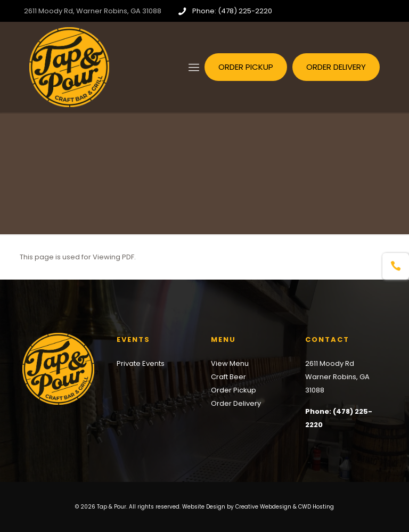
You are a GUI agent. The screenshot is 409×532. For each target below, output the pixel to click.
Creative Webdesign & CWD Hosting (285, 507)
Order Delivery (236, 403)
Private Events (141, 363)
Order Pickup (234, 390)
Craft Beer (228, 377)
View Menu (230, 363)
